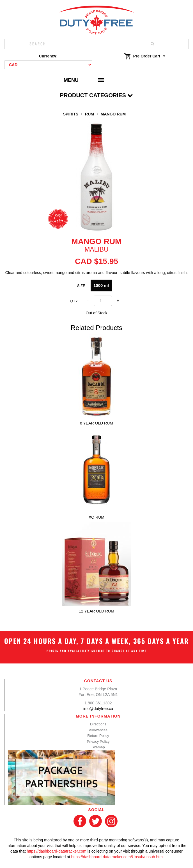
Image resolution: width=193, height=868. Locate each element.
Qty (74, 301)
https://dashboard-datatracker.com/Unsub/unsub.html (117, 857)
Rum (89, 114)
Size (81, 286)
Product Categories (97, 95)
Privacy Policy (98, 741)
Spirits (71, 114)
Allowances (98, 730)
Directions (98, 724)
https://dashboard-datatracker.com (56, 851)
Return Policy (98, 736)
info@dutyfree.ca (98, 709)
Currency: (48, 56)
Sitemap (98, 747)
